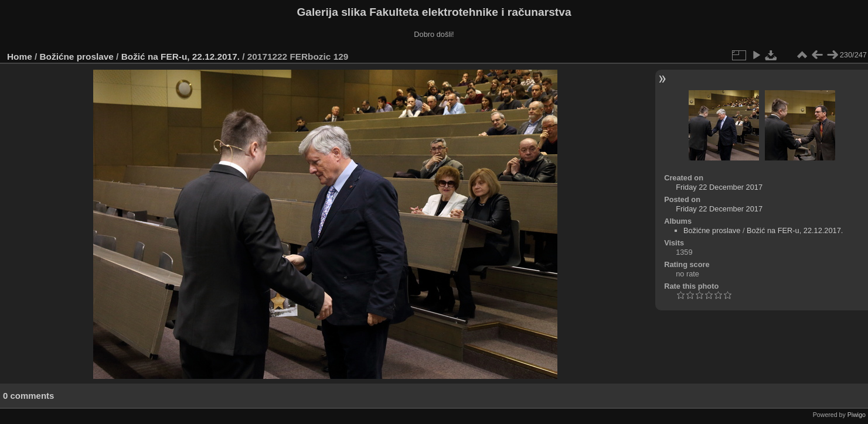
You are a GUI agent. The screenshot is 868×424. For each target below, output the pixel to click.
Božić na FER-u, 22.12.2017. (181, 57)
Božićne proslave (77, 57)
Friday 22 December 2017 (719, 187)
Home (20, 57)
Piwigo (857, 415)
